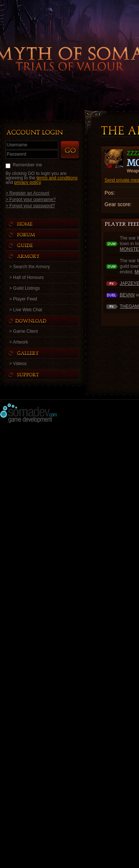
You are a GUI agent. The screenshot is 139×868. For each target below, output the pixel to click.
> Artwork (19, 342)
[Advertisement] (69, 497)
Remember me (27, 165)
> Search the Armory (30, 267)
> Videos (18, 364)
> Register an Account (27, 193)
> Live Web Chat (26, 310)
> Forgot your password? (30, 206)
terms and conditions (57, 178)
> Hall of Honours (27, 277)
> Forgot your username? (31, 199)
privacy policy (27, 182)
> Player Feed (23, 299)
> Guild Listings (24, 288)
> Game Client (24, 331)
